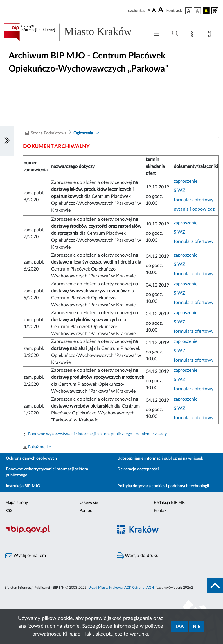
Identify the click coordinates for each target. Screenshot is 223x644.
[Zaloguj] (211, 35)
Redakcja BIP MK (169, 503)
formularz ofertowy (194, 200)
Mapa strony (17, 503)
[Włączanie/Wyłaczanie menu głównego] (156, 34)
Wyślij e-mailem (26, 556)
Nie (197, 627)
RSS (9, 511)
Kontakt (161, 511)
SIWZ (179, 191)
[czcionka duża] (161, 10)
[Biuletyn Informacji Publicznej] (56, 533)
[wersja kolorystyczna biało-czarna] (197, 11)
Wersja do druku (138, 556)
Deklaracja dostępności (138, 469)
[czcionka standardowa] (149, 10)
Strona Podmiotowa (49, 133)
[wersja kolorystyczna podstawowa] (189, 11)
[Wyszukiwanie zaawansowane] (175, 34)
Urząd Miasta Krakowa (105, 588)
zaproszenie (186, 181)
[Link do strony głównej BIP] (74, 32)
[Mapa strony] (193, 35)
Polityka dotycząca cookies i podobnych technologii (163, 486)
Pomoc (86, 511)
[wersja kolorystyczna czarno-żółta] (206, 11)
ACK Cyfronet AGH (139, 588)
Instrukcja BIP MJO (23, 486)
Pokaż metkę (39, 447)
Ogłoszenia (83, 133)
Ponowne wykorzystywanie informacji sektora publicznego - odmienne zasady (97, 434)
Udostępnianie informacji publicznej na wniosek (160, 458)
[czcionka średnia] (154, 11)
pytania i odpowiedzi (195, 209)
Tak (179, 627)
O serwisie (89, 503)
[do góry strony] (215, 586)
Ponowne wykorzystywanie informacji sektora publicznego (47, 472)
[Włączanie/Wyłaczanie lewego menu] (7, 141)
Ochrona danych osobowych (31, 458)
